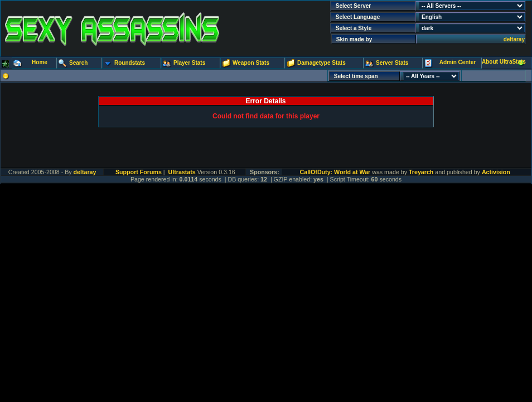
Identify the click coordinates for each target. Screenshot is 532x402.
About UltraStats (504, 62)
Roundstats (130, 63)
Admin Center (458, 62)
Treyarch (421, 172)
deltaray (514, 39)
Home (40, 62)
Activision (496, 172)
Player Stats (189, 63)
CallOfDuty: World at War (335, 172)
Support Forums (139, 172)
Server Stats (392, 63)
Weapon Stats (251, 63)
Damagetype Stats (321, 63)
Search (78, 63)
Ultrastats (182, 172)
